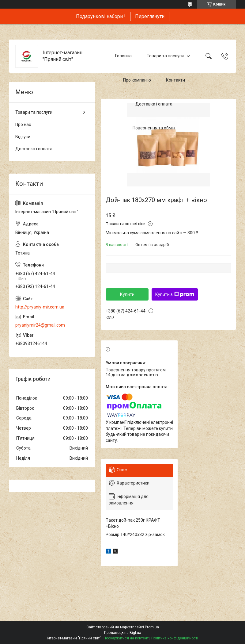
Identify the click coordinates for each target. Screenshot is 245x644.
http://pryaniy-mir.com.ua (40, 307)
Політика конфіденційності (175, 638)
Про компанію (137, 80)
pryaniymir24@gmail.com (40, 325)
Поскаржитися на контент (126, 638)
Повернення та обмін (154, 128)
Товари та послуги (165, 56)
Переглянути (150, 16)
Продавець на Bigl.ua (123, 633)
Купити (127, 294)
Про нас (23, 125)
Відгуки (23, 137)
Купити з (175, 294)
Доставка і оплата (154, 104)
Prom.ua (152, 627)
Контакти (175, 80)
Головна (123, 56)
